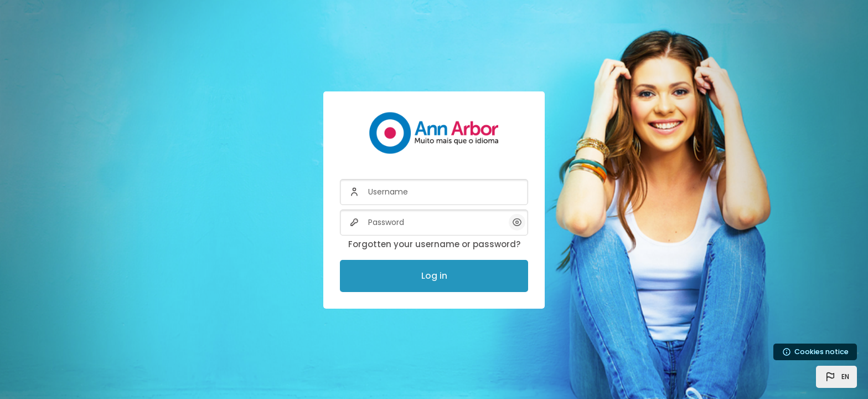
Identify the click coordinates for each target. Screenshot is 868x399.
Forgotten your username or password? (434, 244)
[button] (836, 377)
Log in (434, 276)
